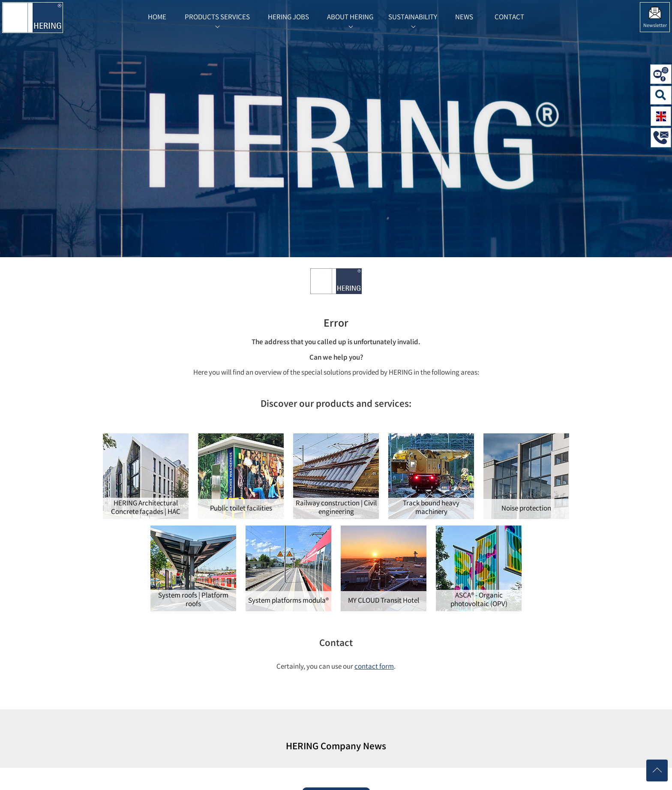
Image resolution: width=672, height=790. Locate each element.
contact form (374, 667)
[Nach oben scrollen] (657, 770)
